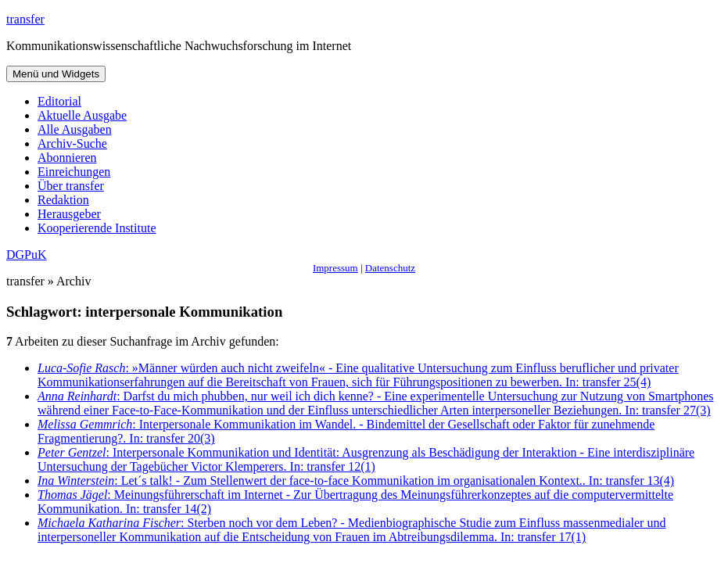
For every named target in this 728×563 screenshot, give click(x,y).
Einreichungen (74, 172)
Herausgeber (69, 214)
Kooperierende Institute (97, 228)
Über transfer (71, 186)
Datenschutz (390, 268)
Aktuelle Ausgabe (82, 115)
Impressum (335, 268)
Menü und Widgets (56, 74)
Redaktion (63, 200)
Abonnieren (67, 158)
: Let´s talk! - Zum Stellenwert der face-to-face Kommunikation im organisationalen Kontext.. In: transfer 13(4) (356, 481)
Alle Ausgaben (75, 129)
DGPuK (27, 255)
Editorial (59, 101)
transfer (25, 19)
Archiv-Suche (72, 143)
